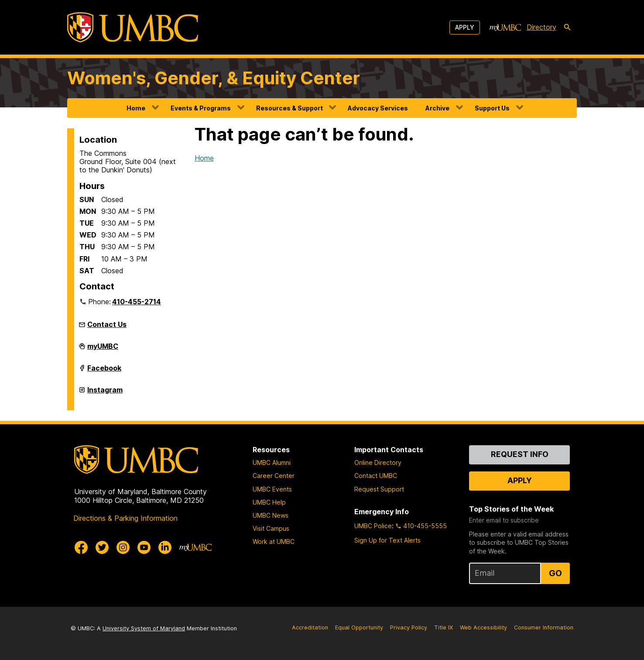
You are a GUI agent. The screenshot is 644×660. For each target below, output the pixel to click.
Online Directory (378, 462)
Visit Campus (271, 528)
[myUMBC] (505, 27)
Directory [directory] (541, 27)
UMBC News (271, 515)
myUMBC (103, 350)
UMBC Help (269, 502)
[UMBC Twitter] (102, 547)
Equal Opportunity (359, 627)
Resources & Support (289, 108)
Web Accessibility (483, 627)
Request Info (520, 454)
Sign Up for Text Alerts (387, 540)
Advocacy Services (378, 108)
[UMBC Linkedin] (165, 547)
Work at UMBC (274, 541)
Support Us (492, 108)
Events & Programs (201, 108)
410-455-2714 (137, 302)
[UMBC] (133, 27)
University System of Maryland (144, 628)
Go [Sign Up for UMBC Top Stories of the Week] (555, 573)
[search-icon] (567, 27)
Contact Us (107, 324)
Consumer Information (544, 627)
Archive (437, 108)
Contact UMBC (376, 476)
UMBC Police (373, 526)
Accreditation (310, 627)
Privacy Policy (409, 627)
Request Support (379, 489)
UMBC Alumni (272, 462)
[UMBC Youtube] (144, 547)
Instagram (105, 393)
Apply (465, 27)
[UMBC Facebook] (81, 547)
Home (136, 108)
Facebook (104, 371)
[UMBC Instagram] (123, 547)
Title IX (444, 627)
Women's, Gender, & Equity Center (214, 78)
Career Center (274, 476)
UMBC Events (272, 489)
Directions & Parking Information (125, 518)
